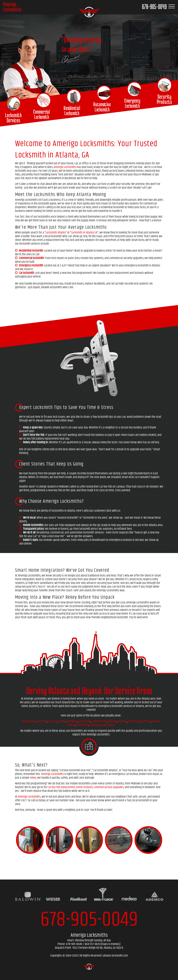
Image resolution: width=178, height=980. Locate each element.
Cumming (42, 721)
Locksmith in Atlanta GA (84, 233)
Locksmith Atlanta (56, 233)
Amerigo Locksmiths (65, 167)
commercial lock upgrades (109, 787)
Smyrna (147, 721)
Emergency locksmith (31, 265)
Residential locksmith (31, 251)
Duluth (62, 721)
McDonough (135, 721)
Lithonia (112, 721)
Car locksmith (26, 273)
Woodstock (82, 725)
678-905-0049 (89, 920)
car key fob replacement (61, 787)
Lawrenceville (99, 721)
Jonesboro (72, 721)
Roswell (94, 725)
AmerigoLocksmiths (12, 7)
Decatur (53, 721)
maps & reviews (110, 944)
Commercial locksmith (31, 258)
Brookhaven (29, 721)
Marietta (123, 721)
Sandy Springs (107, 725)
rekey (33, 778)
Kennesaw (85, 721)
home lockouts (84, 787)
